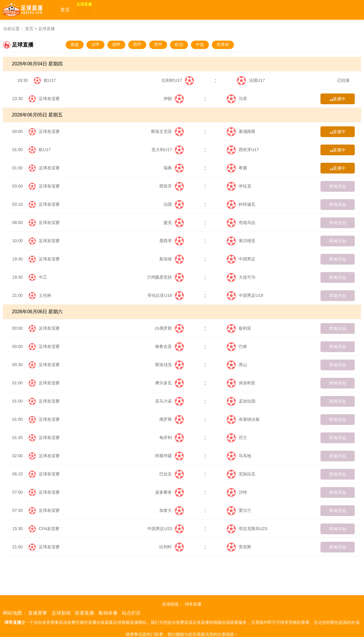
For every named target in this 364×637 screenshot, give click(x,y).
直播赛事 (38, 613)
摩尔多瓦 (169, 383)
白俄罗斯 (169, 328)
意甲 (158, 44)
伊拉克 (239, 186)
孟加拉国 (241, 401)
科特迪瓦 (241, 204)
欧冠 (179, 44)
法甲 (95, 44)
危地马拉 (241, 222)
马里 (237, 99)
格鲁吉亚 (169, 346)
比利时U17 (178, 80)
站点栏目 (131, 613)
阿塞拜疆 (169, 456)
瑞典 (174, 168)
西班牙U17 (243, 150)
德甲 (116, 44)
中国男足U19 (245, 295)
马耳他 (239, 456)
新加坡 (172, 259)
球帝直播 (193, 604)
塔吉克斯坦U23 (247, 529)
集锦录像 (108, 613)
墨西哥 (172, 241)
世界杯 (223, 44)
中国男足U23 (166, 529)
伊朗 (174, 99)
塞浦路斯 (241, 131)
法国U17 (251, 80)
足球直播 (91, 10)
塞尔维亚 (241, 241)
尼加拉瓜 (241, 474)
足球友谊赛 (49, 99)
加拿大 (172, 510)
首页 (65, 10)
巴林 (237, 346)
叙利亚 (239, 328)
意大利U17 (168, 150)
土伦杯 (45, 295)
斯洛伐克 (169, 365)
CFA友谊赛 (49, 529)
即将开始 (338, 186)
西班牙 (172, 186)
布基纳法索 (243, 419)
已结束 (342, 80)
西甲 (137, 44)
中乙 (43, 277)
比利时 (172, 547)
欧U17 (50, 80)
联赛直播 (84, 613)
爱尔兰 (239, 510)
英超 (75, 44)
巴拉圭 (172, 474)
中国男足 (241, 259)
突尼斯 (239, 547)
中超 (200, 44)
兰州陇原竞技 (165, 277)
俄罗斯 (172, 419)
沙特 (237, 492)
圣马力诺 (169, 401)
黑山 (237, 365)
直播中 (338, 99)
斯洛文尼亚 (167, 131)
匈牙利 (172, 438)
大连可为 (241, 277)
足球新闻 (61, 613)
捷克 (174, 222)
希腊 (237, 168)
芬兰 (237, 438)
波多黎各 (169, 492)
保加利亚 (241, 383)
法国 (174, 204)
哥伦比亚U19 (166, 295)
